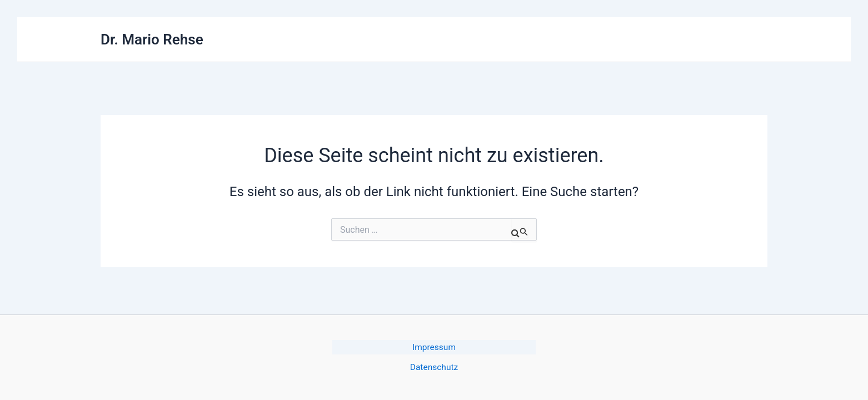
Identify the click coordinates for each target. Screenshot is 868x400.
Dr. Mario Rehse (152, 39)
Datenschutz (434, 367)
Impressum (434, 347)
